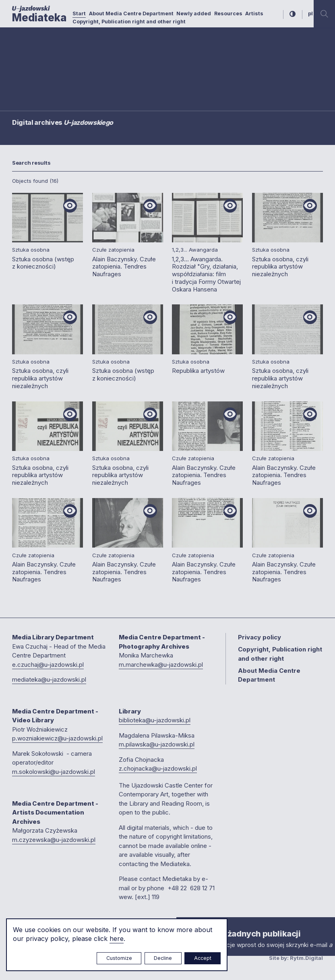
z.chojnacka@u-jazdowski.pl (158, 768)
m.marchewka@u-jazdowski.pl (161, 665)
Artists (254, 13)
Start (79, 13)
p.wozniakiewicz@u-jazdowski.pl (57, 738)
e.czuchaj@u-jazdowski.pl (48, 665)
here (117, 939)
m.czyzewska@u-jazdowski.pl (54, 840)
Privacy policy (260, 637)
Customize (119, 958)
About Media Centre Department (131, 13)
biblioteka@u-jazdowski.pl (155, 720)
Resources (228, 13)
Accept (203, 958)
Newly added (194, 13)
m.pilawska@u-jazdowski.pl (157, 744)
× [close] (184, 925)
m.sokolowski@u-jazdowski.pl (54, 772)
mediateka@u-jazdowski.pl (49, 679)
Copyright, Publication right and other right (129, 22)
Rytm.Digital (306, 958)
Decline (163, 958)
